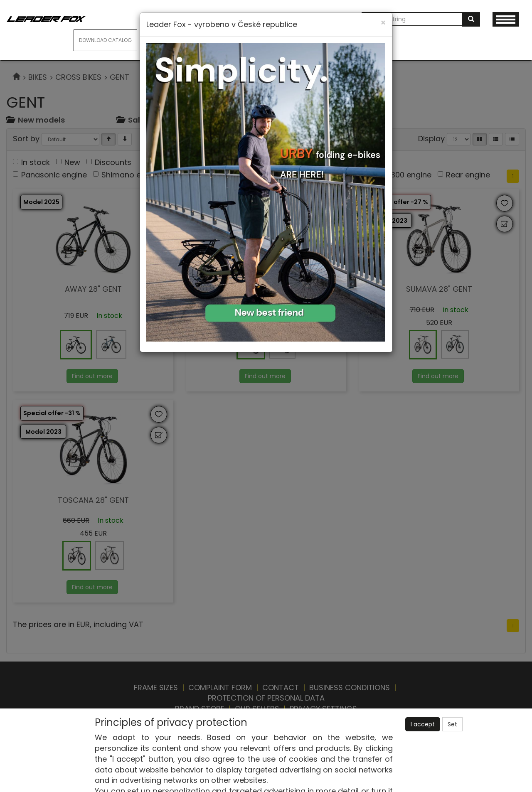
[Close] (383, 23)
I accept (423, 724)
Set (452, 724)
